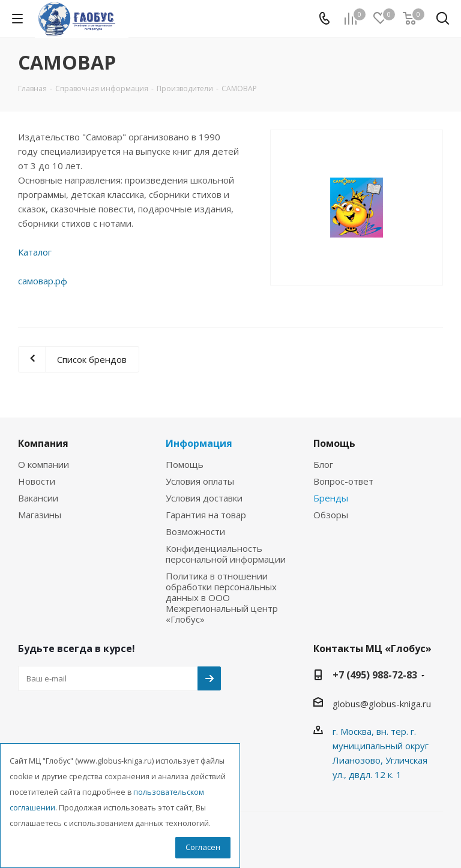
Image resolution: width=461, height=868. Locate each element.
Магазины (40, 515)
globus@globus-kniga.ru (382, 704)
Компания (43, 443)
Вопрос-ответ (343, 481)
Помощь (185, 464)
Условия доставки (204, 498)
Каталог (35, 252)
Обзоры (331, 515)
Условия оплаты (200, 481)
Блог (323, 464)
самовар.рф (43, 281)
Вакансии (38, 498)
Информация (199, 443)
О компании (44, 464)
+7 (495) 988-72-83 (375, 675)
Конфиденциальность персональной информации (226, 554)
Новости (37, 481)
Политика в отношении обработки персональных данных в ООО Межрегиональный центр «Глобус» (222, 597)
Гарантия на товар (206, 515)
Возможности (195, 531)
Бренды (331, 498)
